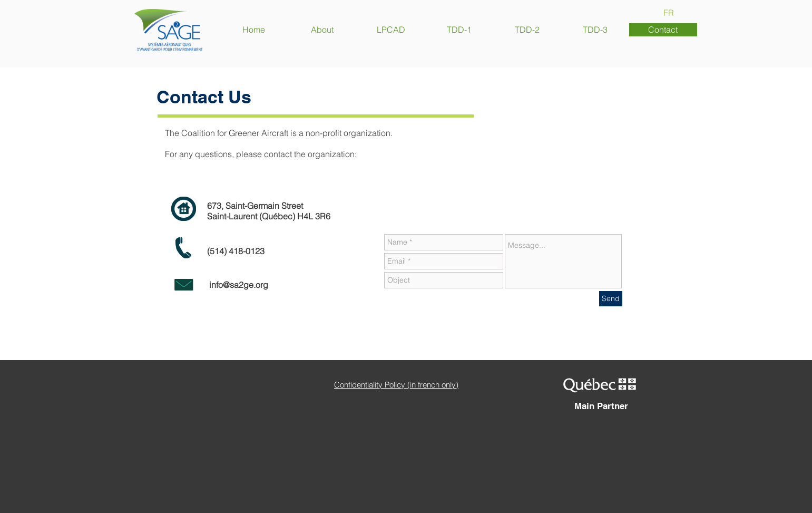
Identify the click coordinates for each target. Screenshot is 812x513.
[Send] (611, 299)
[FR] (669, 13)
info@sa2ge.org (239, 285)
